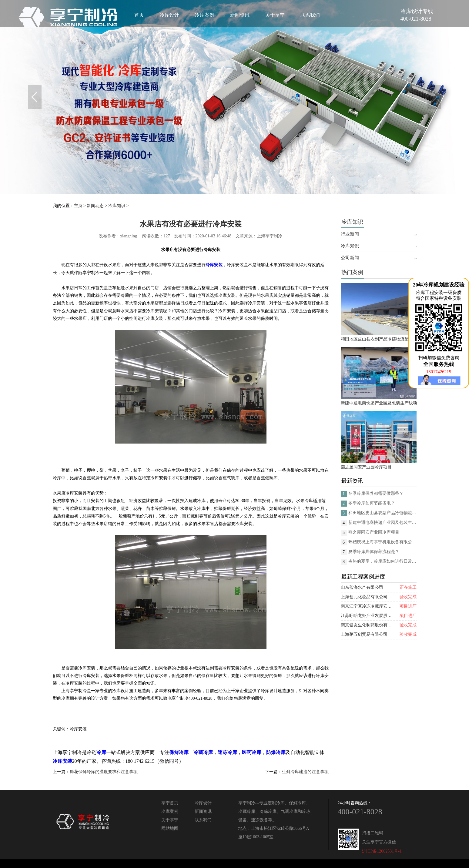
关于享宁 (275, 15)
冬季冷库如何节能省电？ (372, 503)
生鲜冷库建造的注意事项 (305, 772)
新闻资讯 (240, 15)
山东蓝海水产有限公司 (362, 587)
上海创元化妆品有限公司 (364, 597)
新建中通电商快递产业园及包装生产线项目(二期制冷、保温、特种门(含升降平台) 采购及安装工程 (379, 403)
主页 (78, 206)
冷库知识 (117, 206)
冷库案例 (205, 15)
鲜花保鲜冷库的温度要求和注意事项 (104, 772)
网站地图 (170, 828)
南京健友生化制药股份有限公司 (370, 625)
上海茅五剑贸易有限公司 (364, 634)
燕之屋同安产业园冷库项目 (366, 467)
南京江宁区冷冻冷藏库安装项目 (370, 606)
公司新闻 (350, 258)
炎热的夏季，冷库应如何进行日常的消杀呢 (382, 561)
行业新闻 (350, 234)
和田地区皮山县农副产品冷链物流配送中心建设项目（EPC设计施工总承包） (379, 339)
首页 (139, 15)
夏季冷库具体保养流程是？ (374, 552)
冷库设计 (169, 15)
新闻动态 (95, 206)
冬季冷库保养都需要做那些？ (376, 493)
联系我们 (310, 15)
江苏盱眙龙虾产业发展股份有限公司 (375, 616)
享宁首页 (170, 803)
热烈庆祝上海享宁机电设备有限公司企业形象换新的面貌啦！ (382, 542)
